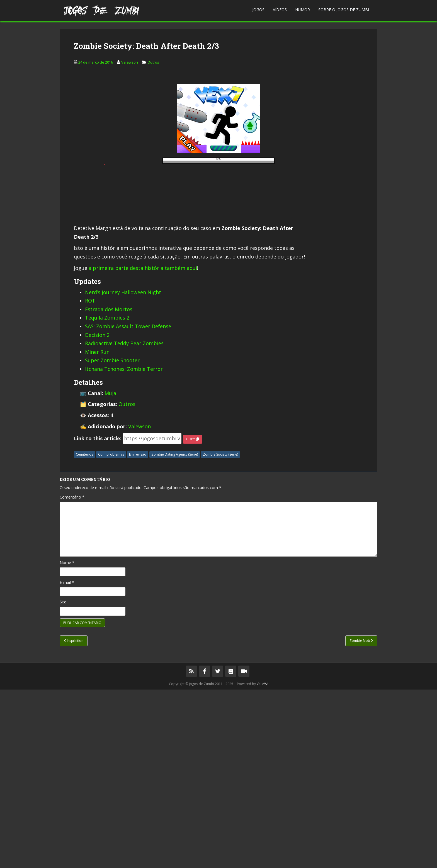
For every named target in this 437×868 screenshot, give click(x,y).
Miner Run (97, 530)
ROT (90, 479)
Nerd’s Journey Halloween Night (123, 471)
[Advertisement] (219, 68)
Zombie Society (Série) (220, 633)
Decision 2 (97, 513)
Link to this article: (98, 617)
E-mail (67, 761)
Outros (153, 148)
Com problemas (111, 633)
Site (63, 780)
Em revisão (138, 633)
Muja (110, 572)
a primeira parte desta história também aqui (143, 446)
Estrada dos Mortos (109, 488)
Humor (303, 10)
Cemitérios (84, 633)
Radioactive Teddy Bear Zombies (124, 522)
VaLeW (262, 862)
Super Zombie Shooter (112, 539)
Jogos (258, 10)
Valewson (130, 148)
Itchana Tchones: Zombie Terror (124, 547)
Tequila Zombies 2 (107, 496)
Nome (67, 741)
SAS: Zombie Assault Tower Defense (128, 505)
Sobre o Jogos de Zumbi (344, 10)
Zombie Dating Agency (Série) (175, 633)
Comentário (72, 675)
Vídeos (280, 10)
